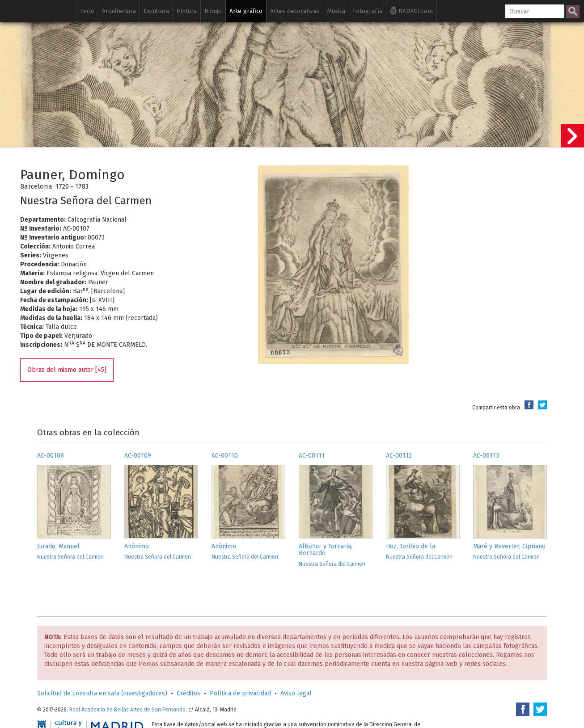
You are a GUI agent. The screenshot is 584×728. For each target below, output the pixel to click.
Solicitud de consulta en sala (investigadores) (102, 693)
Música (336, 11)
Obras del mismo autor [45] (67, 370)
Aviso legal (296, 693)
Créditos (188, 693)
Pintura (187, 11)
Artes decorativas (295, 11)
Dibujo (213, 11)
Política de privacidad (240, 693)
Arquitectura (119, 11)
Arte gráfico (246, 11)
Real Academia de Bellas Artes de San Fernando (127, 710)
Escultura (156, 11)
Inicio (87, 11)
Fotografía (368, 11)
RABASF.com (411, 10)
